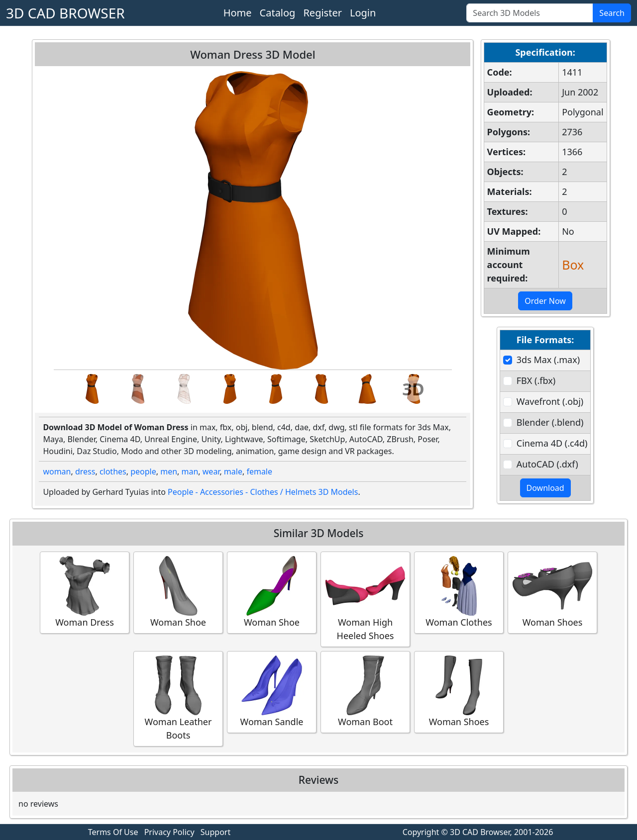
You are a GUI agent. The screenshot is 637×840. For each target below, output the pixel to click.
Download (545, 488)
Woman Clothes (459, 592)
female (259, 471)
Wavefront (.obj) (550, 401)
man (190, 471)
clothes (113, 471)
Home (238, 13)
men (169, 471)
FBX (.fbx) (536, 380)
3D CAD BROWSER (65, 13)
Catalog (278, 13)
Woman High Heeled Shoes (365, 599)
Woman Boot (365, 692)
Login (363, 13)
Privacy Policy (169, 832)
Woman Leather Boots (178, 698)
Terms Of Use (113, 832)
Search (612, 13)
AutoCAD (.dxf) (547, 464)
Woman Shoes (552, 592)
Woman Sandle (272, 692)
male (233, 471)
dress (85, 471)
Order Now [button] (545, 301)
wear (211, 471)
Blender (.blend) (550, 422)
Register (322, 13)
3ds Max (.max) (548, 360)
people (143, 471)
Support (215, 832)
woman (57, 471)
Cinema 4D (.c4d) (552, 443)
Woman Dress (85, 592)
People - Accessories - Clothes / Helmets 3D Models (263, 492)
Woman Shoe (178, 592)
